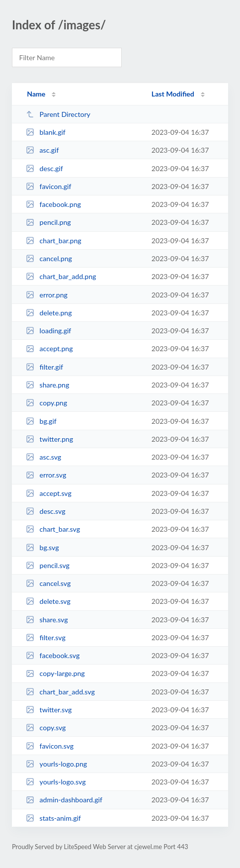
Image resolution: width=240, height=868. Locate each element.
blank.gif (46, 132)
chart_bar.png (53, 241)
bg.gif (41, 421)
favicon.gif (48, 186)
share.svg (47, 620)
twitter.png (49, 439)
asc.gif (42, 150)
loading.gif (48, 331)
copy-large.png (55, 673)
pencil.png (48, 222)
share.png (47, 385)
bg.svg (42, 547)
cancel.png (49, 258)
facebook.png (53, 204)
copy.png (46, 403)
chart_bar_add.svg (60, 692)
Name (36, 94)
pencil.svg (48, 565)
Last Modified (173, 94)
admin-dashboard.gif (64, 800)
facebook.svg (53, 655)
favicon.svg (50, 746)
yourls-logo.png (56, 764)
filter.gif (44, 367)
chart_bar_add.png (61, 276)
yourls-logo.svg (56, 782)
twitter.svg (49, 710)
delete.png (49, 313)
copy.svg (46, 727)
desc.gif (44, 168)
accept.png (49, 348)
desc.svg (45, 511)
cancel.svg (48, 583)
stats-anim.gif (53, 818)
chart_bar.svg (53, 529)
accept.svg (49, 493)
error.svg (46, 475)
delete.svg (48, 601)
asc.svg (43, 457)
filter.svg (46, 637)
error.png (47, 295)
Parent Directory (58, 114)
